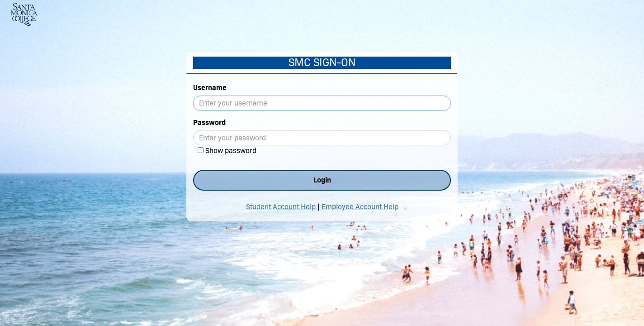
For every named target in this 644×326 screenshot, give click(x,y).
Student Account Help (281, 207)
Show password (231, 151)
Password (209, 122)
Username (210, 88)
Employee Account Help (360, 207)
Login (322, 180)
